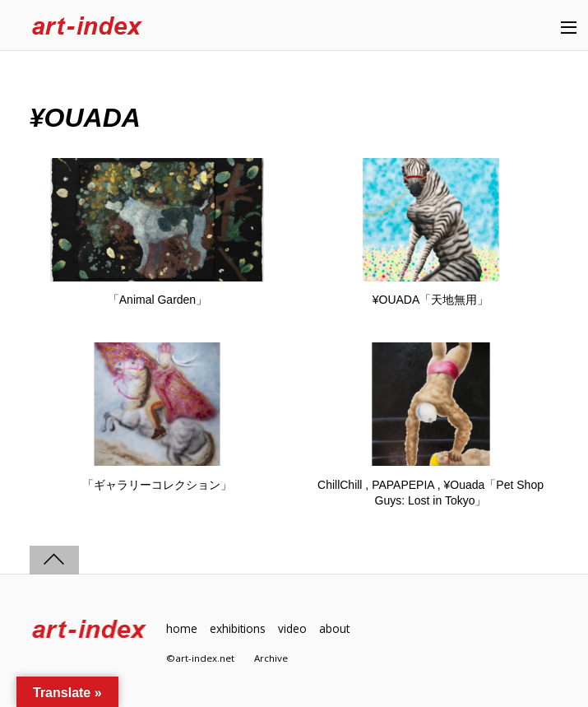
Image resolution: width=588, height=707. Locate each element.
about (334, 628)
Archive (271, 658)
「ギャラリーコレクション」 (157, 485)
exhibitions (238, 628)
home (182, 628)
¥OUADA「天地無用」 (431, 300)
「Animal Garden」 (157, 300)
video (292, 628)
